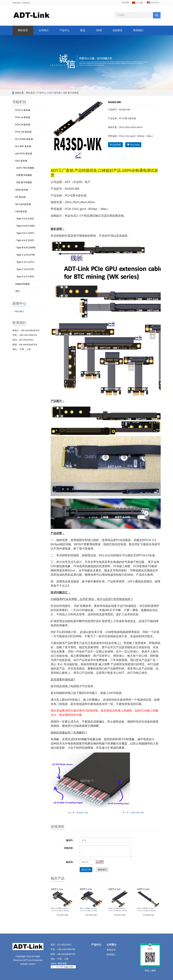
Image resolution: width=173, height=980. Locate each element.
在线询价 (115, 145)
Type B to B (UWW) (26, 248)
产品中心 (65, 30)
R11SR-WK (91, 915)
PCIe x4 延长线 (23, 117)
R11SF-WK (63, 915)
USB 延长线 (21, 211)
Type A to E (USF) (25, 240)
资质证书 (111, 950)
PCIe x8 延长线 (23, 125)
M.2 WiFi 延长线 (23, 146)
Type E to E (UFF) (25, 276)
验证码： (70, 862)
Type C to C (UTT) (25, 262)
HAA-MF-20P (138, 813)
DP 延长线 (20, 197)
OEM (99, 30)
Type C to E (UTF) (25, 269)
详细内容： (69, 848)
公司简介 (44, 30)
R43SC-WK (82, 813)
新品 (83, 30)
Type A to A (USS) (25, 219)
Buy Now (133, 145)
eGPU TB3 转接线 (25, 168)
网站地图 (62, 963)
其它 (18, 291)
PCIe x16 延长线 (23, 132)
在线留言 (117, 30)
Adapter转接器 (22, 284)
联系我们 (138, 30)
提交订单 (86, 870)
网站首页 (23, 30)
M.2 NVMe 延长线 (24, 139)
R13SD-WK (149, 915)
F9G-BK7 (19, 311)
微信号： (70, 840)
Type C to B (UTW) (26, 255)
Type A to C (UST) (25, 233)
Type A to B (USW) (26, 226)
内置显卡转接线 (24, 175)
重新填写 (102, 870)
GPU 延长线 (55, 93)
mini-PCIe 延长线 (24, 154)
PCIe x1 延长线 (23, 110)
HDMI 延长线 (22, 190)
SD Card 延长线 (23, 204)
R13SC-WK (120, 915)
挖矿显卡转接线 (71, 93)
